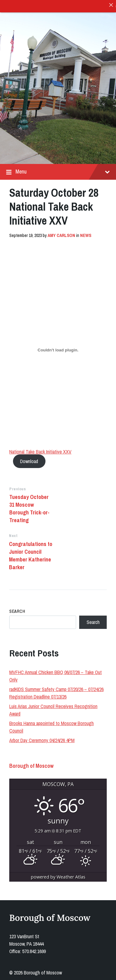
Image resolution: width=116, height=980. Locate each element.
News (86, 234)
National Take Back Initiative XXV (40, 450)
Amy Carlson (61, 234)
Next (13, 534)
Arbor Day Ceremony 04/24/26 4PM (42, 739)
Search (17, 610)
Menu (58, 171)
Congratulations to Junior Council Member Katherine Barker (31, 554)
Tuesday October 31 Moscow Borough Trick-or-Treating (29, 507)
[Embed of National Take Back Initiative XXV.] (58, 349)
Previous (17, 488)
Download (29, 460)
